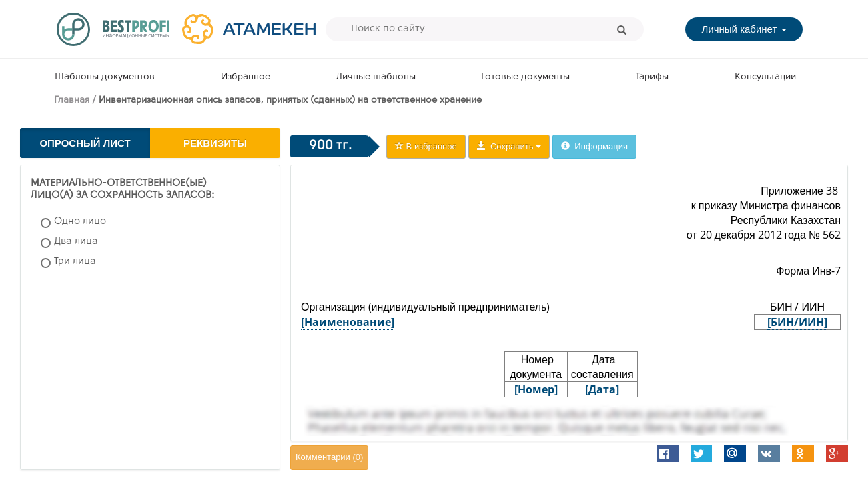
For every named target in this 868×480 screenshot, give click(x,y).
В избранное (426, 146)
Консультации (765, 77)
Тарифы (652, 77)
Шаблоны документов (105, 77)
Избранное (246, 77)
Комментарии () (329, 457)
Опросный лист (85, 143)
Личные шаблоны (376, 77)
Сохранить (509, 146)
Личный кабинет (744, 29)
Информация (594, 146)
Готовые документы (525, 77)
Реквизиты (215, 143)
